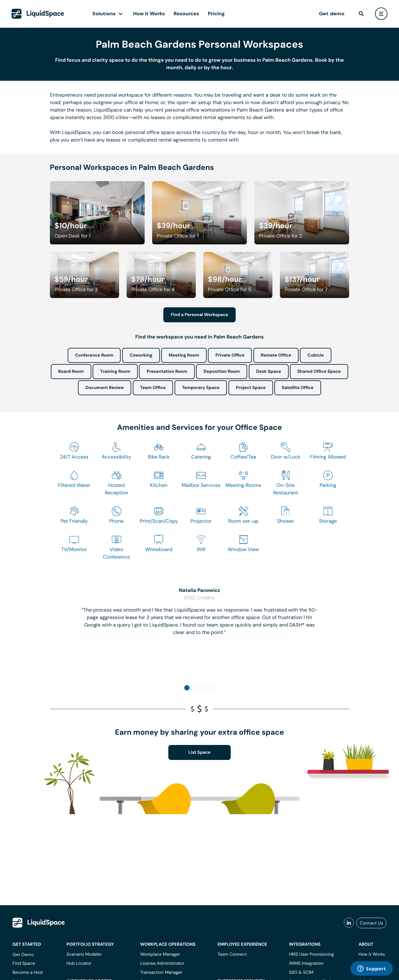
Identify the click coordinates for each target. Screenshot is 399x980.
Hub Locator (79, 963)
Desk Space (269, 372)
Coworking (141, 355)
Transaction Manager (161, 973)
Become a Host (28, 973)
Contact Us (371, 923)
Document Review (105, 388)
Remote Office (276, 355)
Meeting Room (184, 355)
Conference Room (94, 355)
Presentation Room (167, 372)
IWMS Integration (306, 963)
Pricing (216, 14)
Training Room (115, 372)
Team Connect (232, 954)
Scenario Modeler (84, 954)
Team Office (153, 388)
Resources (186, 14)
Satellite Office (298, 388)
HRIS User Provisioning (311, 954)
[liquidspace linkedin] (349, 923)
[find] (361, 14)
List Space (200, 752)
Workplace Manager (160, 954)
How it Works (149, 14)
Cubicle (316, 355)
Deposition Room (222, 372)
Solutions (104, 14)
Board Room (71, 372)
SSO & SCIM (301, 973)
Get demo (332, 14)
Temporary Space (201, 388)
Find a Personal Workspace (199, 315)
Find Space (24, 963)
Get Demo (23, 954)
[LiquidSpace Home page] (38, 14)
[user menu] (381, 14)
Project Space (251, 388)
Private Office (230, 355)
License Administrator (162, 963)
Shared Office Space (319, 372)
